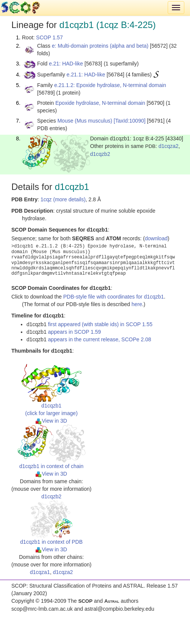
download (156, 238)
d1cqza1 (40, 572)
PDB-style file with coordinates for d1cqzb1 (114, 297)
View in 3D (51, 421)
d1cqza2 (169, 146)
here (137, 304)
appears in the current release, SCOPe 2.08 (100, 339)
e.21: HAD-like (66, 64)
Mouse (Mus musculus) (85, 121)
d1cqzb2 (100, 154)
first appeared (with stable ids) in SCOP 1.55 (100, 324)
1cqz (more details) (63, 199)
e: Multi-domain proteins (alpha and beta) (100, 46)
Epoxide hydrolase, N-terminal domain (100, 103)
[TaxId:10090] (129, 121)
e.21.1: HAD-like (86, 75)
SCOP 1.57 (49, 37)
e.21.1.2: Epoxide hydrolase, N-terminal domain (110, 85)
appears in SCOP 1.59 (75, 332)
